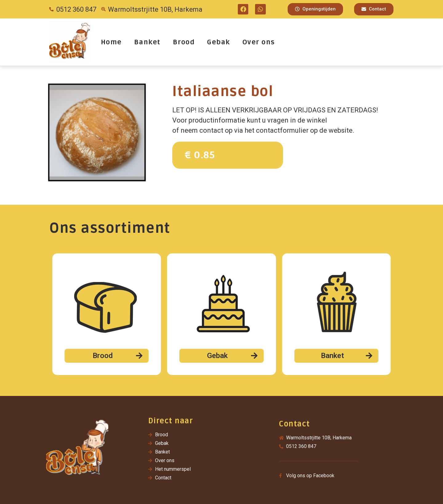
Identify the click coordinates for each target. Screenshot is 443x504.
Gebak (219, 42)
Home (111, 42)
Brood (184, 42)
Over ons (259, 42)
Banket (147, 42)
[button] (315, 9)
